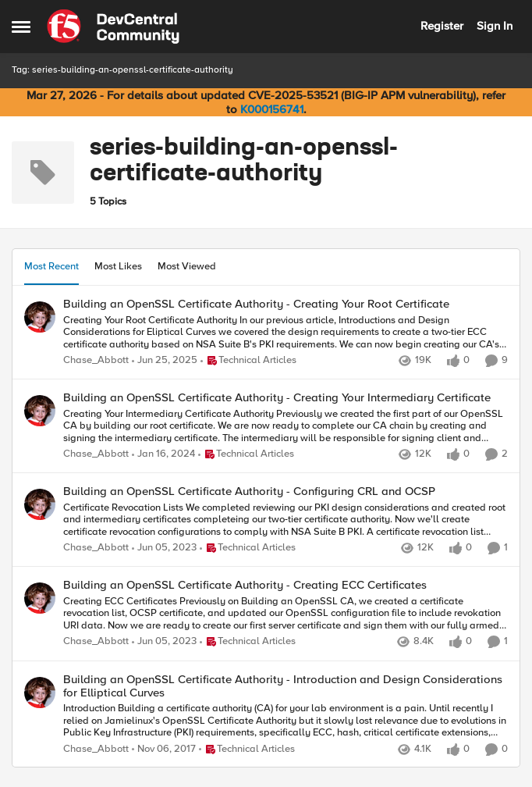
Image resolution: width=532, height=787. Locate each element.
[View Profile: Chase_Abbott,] (40, 317)
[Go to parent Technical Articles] (248, 361)
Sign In (495, 26)
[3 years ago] (164, 549)
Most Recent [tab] (51, 266)
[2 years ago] (163, 454)
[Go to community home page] (113, 27)
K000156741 (272, 109)
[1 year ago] (165, 361)
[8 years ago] (164, 750)
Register (442, 26)
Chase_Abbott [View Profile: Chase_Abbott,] (96, 360)
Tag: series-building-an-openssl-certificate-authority (122, 70)
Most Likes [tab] (118, 266)
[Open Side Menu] (21, 27)
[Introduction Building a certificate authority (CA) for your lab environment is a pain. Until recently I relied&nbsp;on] (286, 721)
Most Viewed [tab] (187, 266)
